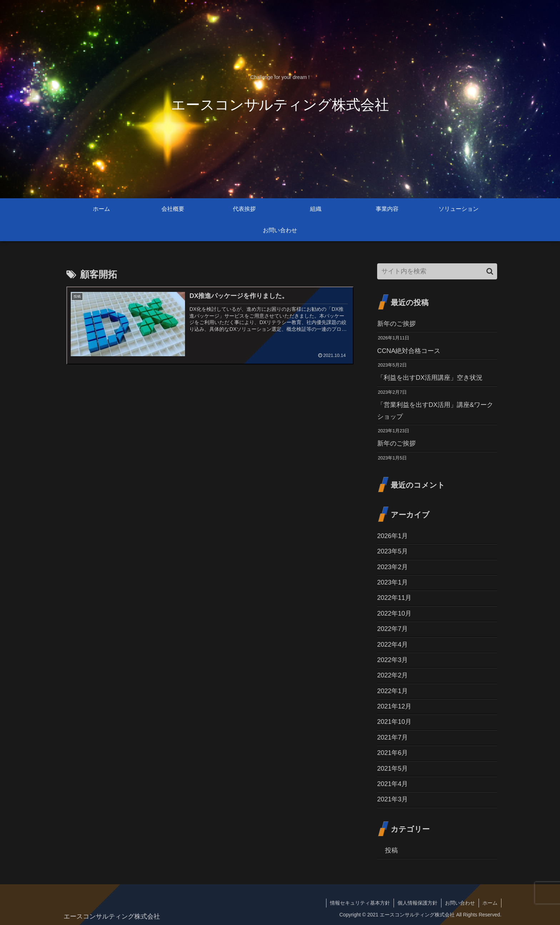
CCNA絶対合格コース (409, 351)
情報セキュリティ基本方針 (360, 903)
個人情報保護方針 (417, 903)
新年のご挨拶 (396, 324)
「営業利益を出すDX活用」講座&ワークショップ (435, 411)
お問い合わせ (460, 903)
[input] (437, 271)
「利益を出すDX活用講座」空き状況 (430, 378)
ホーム (490, 903)
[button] (490, 271)
